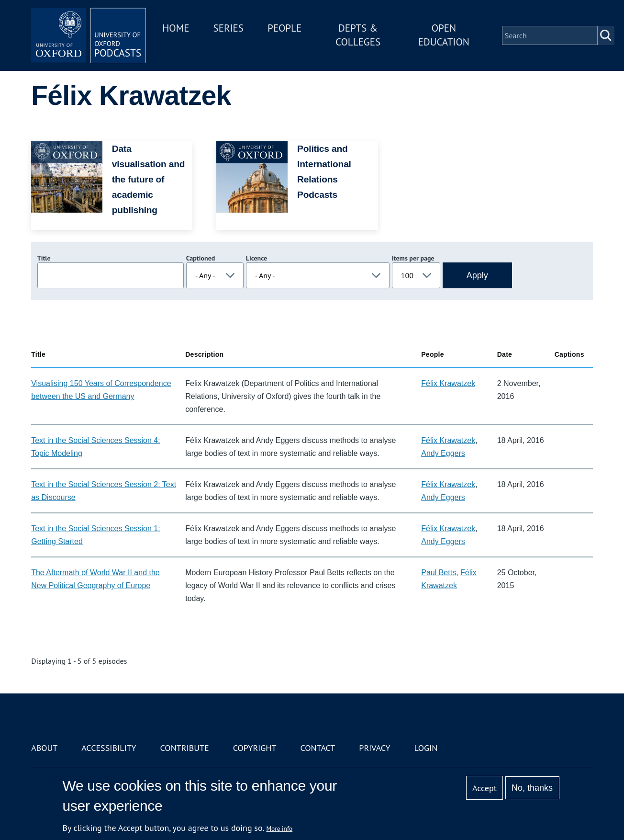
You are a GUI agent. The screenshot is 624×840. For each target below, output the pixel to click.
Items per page (413, 258)
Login (426, 748)
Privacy (374, 748)
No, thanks (532, 788)
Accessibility (109, 748)
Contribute (185, 748)
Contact (318, 748)
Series (228, 28)
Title (44, 258)
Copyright (255, 748)
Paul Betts (439, 573)
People (284, 28)
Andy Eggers (443, 453)
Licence (256, 258)
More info (280, 829)
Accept (485, 788)
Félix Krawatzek (448, 383)
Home (176, 28)
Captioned (201, 258)
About (44, 748)
